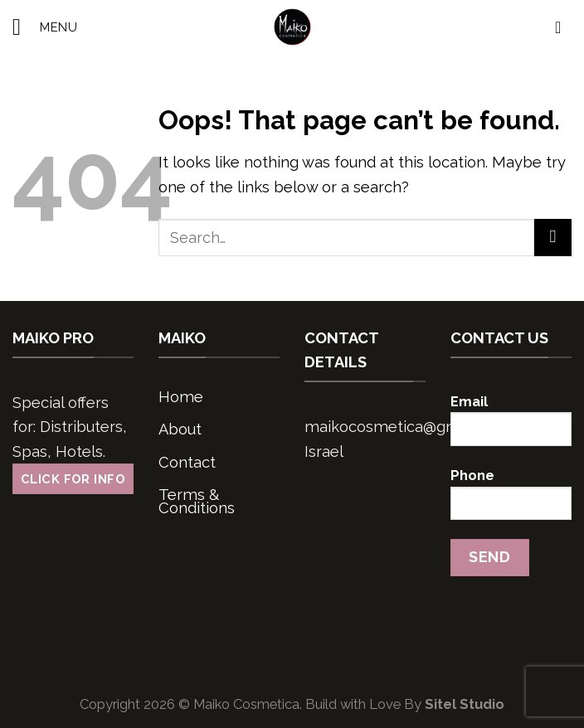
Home (181, 397)
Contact (187, 462)
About (180, 429)
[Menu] (45, 27)
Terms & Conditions (197, 501)
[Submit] (553, 238)
